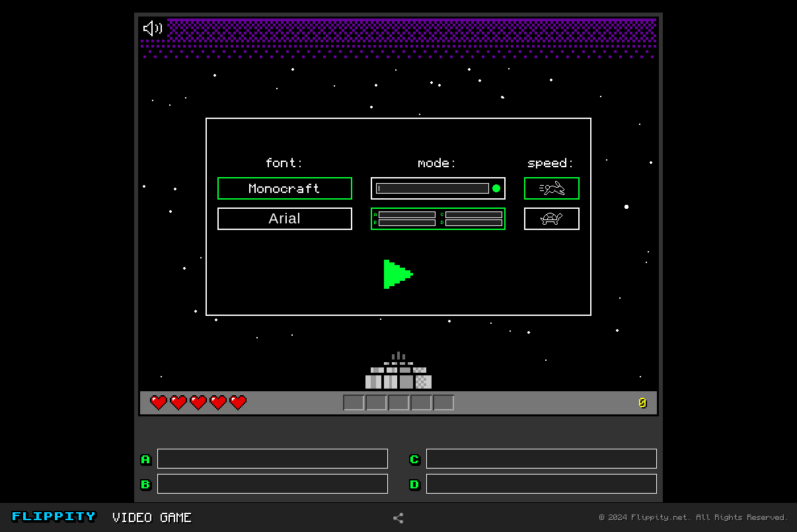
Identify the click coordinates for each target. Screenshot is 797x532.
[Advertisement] (67, 250)
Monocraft (285, 188)
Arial (285, 218)
